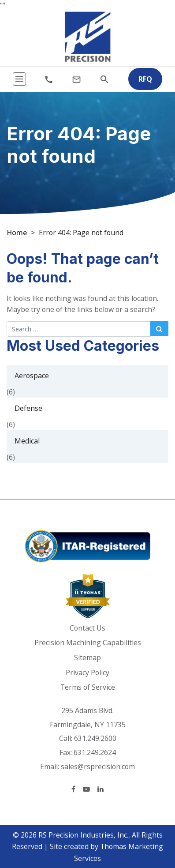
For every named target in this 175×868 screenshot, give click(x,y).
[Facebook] (73, 789)
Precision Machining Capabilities (88, 643)
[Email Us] (76, 79)
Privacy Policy (87, 673)
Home (17, 233)
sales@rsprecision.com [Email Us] (98, 767)
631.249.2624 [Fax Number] (95, 752)
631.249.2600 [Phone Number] (95, 738)
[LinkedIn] (101, 789)
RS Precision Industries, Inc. (83, 835)
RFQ (145, 79)
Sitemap (87, 658)
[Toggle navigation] (19, 79)
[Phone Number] (49, 79)
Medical (27, 441)
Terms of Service (88, 687)
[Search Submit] (159, 329)
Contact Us (87, 628)
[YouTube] (86, 789)
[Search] (104, 79)
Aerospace (32, 376)
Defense (28, 408)
